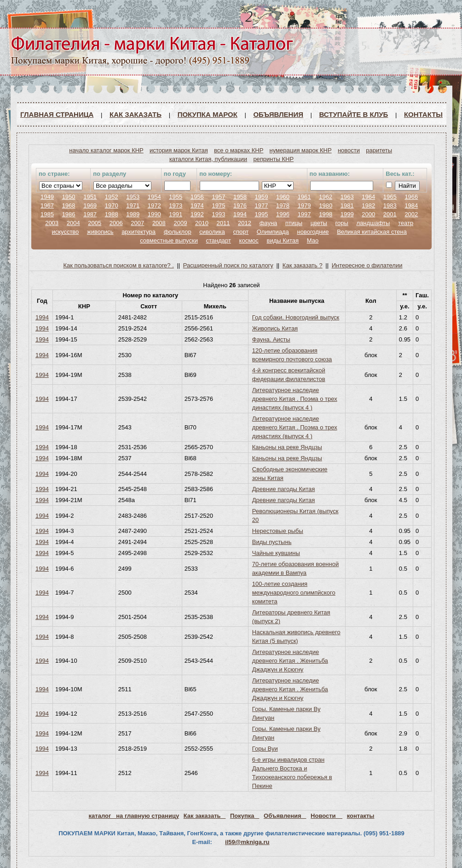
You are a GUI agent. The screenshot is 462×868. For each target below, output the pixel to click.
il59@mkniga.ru (247, 842)
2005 (95, 223)
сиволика (212, 232)
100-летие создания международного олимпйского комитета (294, 593)
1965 (390, 197)
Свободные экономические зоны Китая (290, 474)
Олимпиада (273, 232)
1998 (326, 214)
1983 (390, 205)
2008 (159, 223)
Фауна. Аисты (271, 339)
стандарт (219, 240)
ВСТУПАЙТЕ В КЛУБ (354, 114)
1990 (154, 214)
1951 (90, 197)
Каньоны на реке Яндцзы (287, 447)
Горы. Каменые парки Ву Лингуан (286, 713)
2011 (223, 223)
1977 (262, 205)
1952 (112, 197)
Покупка (245, 816)
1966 (411, 197)
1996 (283, 214)
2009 (180, 223)
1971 (133, 205)
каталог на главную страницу (134, 816)
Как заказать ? (303, 265)
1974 (197, 205)
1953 (133, 197)
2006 (116, 223)
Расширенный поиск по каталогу (228, 265)
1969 (90, 205)
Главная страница (57, 114)
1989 (133, 214)
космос (249, 240)
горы (342, 223)
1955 (176, 197)
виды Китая (283, 240)
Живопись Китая (275, 328)
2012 (245, 223)
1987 (90, 214)
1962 (326, 197)
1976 (240, 205)
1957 (218, 197)
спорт (241, 232)
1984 (411, 205)
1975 (218, 205)
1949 (47, 197)
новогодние (313, 232)
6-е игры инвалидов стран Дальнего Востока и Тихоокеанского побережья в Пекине (292, 773)
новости (349, 150)
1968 (69, 205)
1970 (112, 205)
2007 (137, 223)
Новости (326, 816)
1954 (154, 197)
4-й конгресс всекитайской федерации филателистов (289, 375)
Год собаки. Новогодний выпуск (296, 317)
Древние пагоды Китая (284, 489)
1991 (176, 214)
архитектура (139, 232)
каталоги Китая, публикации (208, 159)
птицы (294, 223)
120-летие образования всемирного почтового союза (292, 355)
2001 (390, 214)
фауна (269, 223)
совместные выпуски (169, 240)
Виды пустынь (272, 542)
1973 (176, 205)
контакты (361, 816)
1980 (326, 205)
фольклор (178, 232)
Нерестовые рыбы (278, 531)
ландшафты (373, 223)
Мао (313, 240)
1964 (368, 197)
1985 (47, 214)
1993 (218, 214)
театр (406, 223)
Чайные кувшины (276, 553)
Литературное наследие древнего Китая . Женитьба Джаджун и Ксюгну (290, 661)
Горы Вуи (265, 749)
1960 (283, 197)
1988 (112, 214)
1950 (69, 197)
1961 (304, 197)
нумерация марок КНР (301, 150)
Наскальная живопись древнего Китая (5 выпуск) (296, 637)
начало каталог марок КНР (106, 150)
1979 (304, 205)
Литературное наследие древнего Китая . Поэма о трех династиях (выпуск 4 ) (295, 399)
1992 (197, 214)
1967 (47, 205)
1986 (69, 214)
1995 (262, 214)
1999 (347, 214)
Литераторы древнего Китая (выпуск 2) (291, 617)
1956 (197, 197)
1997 (304, 214)
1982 (368, 205)
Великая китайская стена (372, 232)
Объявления (278, 114)
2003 (52, 223)
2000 (368, 214)
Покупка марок (208, 114)
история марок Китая (179, 150)
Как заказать (136, 114)
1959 (262, 197)
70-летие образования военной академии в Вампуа (295, 568)
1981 (347, 205)
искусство (65, 232)
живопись (100, 232)
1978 (283, 205)
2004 (73, 223)
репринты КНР (273, 159)
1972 (154, 205)
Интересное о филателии (367, 265)
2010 (202, 223)
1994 (240, 214)
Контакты (423, 114)
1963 (347, 197)
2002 (411, 214)
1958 (240, 197)
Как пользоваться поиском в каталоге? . (119, 265)
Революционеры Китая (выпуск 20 (295, 515)
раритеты (379, 150)
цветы (319, 223)
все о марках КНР (239, 150)
